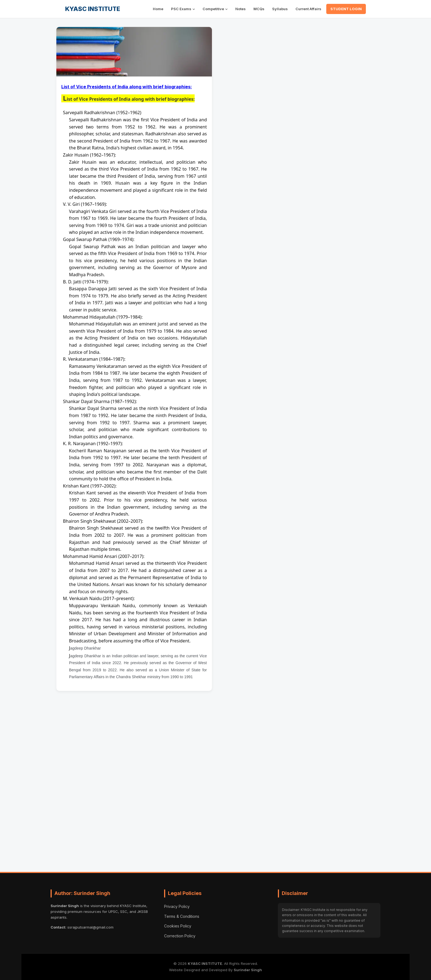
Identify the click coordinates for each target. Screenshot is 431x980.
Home (158, 9)
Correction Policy (180, 936)
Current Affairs (308, 9)
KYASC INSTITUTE (93, 9)
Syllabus (280, 9)
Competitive (213, 9)
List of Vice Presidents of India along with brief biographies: (127, 87)
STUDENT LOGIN (346, 9)
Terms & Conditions (182, 916)
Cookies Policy (178, 926)
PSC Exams (181, 9)
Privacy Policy (177, 906)
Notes (241, 9)
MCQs (259, 9)
